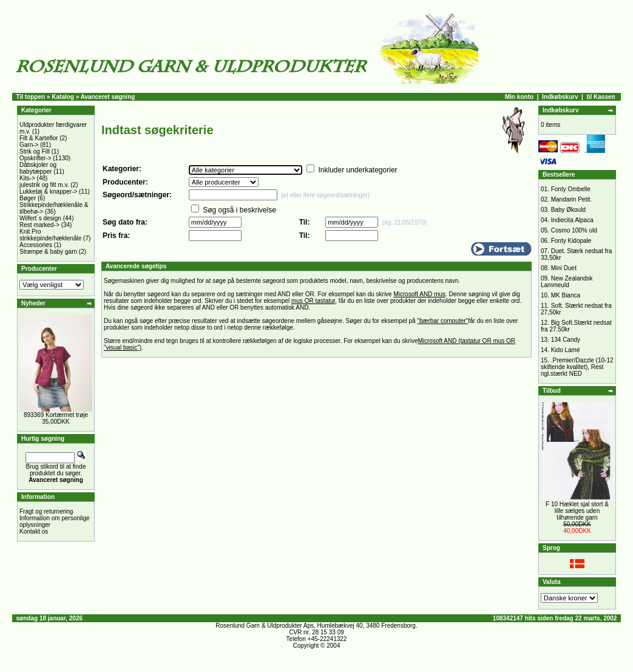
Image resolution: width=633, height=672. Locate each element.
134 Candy (566, 340)
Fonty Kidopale (571, 241)
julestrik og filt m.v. (44, 185)
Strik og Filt (35, 151)
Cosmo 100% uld (574, 230)
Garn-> (29, 145)
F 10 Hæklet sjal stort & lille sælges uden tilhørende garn (577, 511)
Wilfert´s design (40, 218)
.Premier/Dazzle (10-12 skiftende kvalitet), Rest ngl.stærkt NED (577, 367)
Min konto (519, 97)
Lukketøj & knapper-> (48, 192)
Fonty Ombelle (571, 189)
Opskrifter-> (36, 158)
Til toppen (31, 97)
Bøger (28, 198)
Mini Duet (564, 268)
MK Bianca (566, 295)
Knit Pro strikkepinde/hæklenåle (50, 235)
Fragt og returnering (46, 511)
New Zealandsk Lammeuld (567, 282)
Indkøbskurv (560, 97)
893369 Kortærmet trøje (56, 415)
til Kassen (601, 97)
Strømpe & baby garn (48, 252)
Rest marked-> (39, 225)
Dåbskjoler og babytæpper (38, 168)
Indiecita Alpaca (572, 220)
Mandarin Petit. (571, 199)
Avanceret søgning (108, 97)
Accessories (36, 245)
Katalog (63, 97)
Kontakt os (34, 531)
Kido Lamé (566, 350)
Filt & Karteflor (39, 138)
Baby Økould (568, 210)
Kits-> (27, 178)
